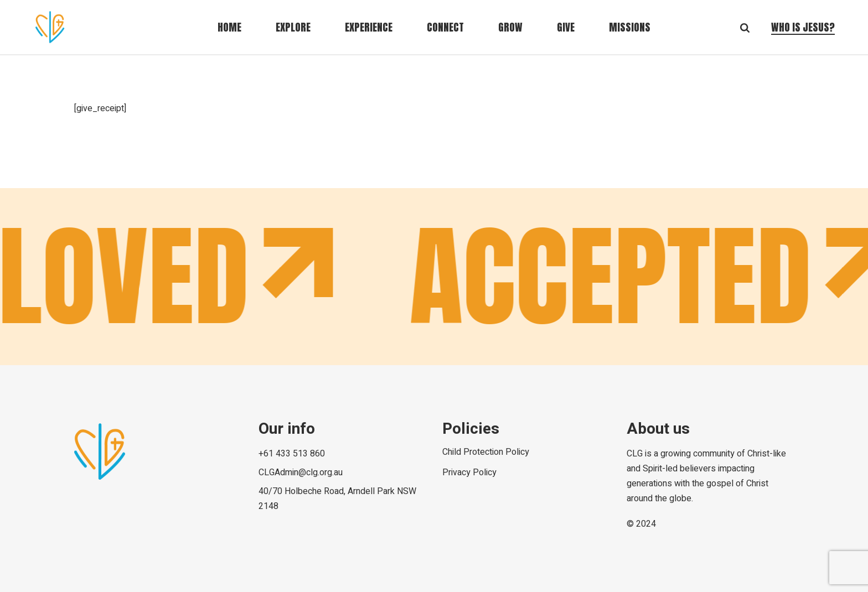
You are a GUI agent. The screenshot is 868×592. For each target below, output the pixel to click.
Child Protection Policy (486, 452)
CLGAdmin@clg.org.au (301, 472)
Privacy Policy (469, 472)
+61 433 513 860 (292, 454)
